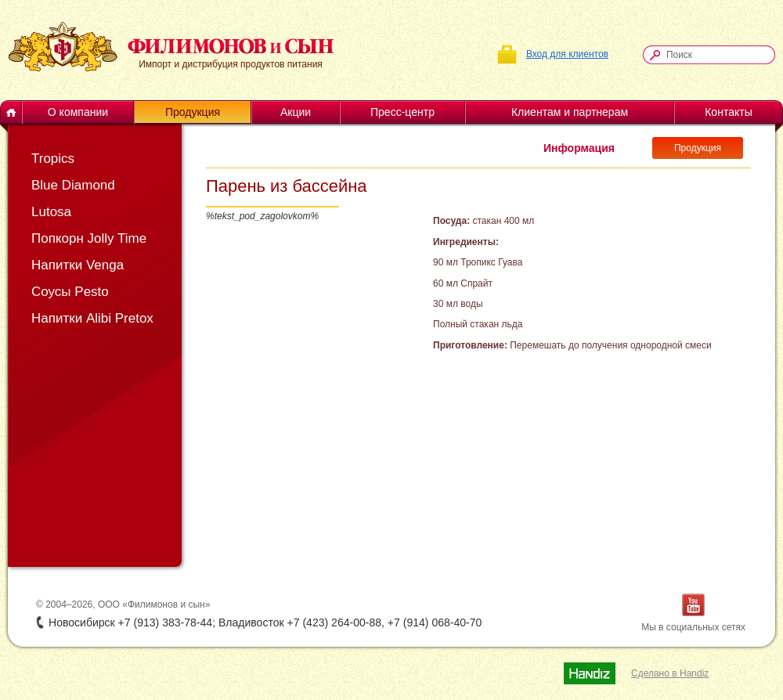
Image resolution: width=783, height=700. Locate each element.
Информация (579, 148)
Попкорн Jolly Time (89, 238)
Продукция (698, 148)
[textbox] (716, 55)
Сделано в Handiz (670, 673)
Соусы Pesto (70, 292)
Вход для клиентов (567, 54)
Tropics (53, 159)
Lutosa (51, 212)
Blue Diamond (73, 185)
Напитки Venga (78, 265)
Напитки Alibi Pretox (92, 318)
